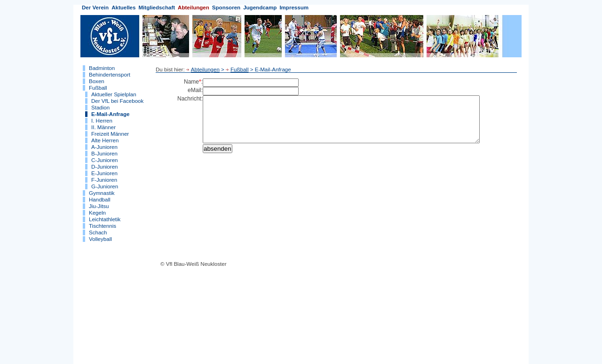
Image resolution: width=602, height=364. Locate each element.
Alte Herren (105, 140)
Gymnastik (102, 193)
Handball (100, 200)
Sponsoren (226, 8)
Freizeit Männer (110, 134)
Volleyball (100, 239)
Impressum (294, 8)
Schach (98, 232)
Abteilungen (194, 8)
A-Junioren (104, 147)
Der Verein (95, 8)
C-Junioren (104, 160)
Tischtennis (103, 226)
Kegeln (97, 213)
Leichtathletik (105, 219)
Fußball (98, 88)
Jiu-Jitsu (99, 206)
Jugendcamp (260, 8)
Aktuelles (123, 8)
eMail (194, 90)
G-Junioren (105, 186)
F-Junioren (104, 180)
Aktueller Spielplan (114, 94)
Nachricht (189, 99)
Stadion (100, 108)
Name (191, 82)
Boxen (97, 81)
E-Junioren (104, 173)
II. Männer (103, 127)
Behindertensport (110, 75)
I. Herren (102, 121)
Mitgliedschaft (157, 8)
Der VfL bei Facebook (117, 101)
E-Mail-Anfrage (110, 114)
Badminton (102, 68)
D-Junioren (104, 167)
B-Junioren (104, 154)
